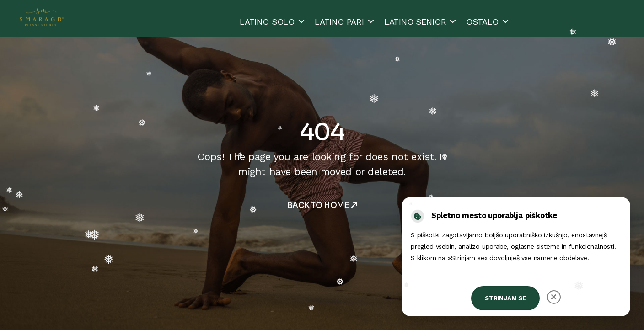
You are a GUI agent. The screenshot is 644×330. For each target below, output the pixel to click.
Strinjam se (505, 298)
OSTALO (488, 22)
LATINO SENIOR (421, 22)
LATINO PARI (345, 22)
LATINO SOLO (273, 22)
